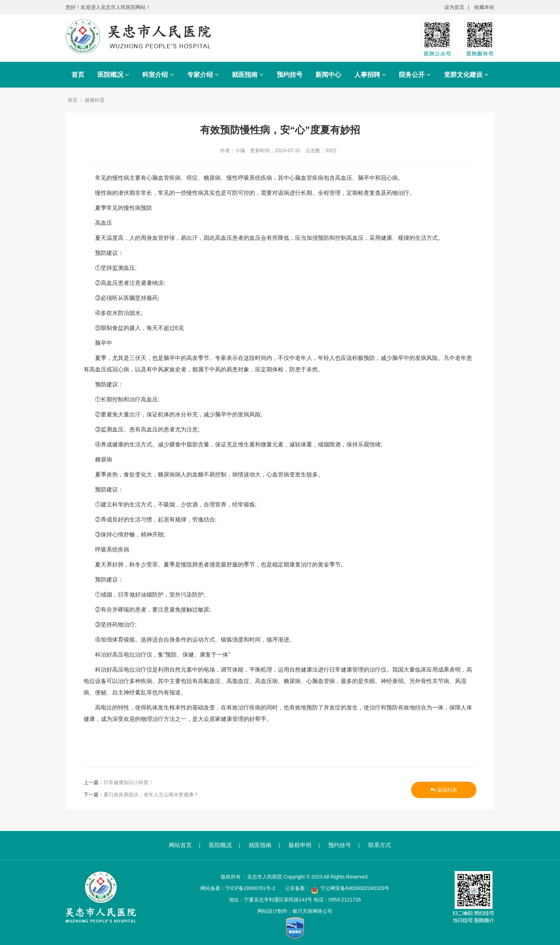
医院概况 (113, 75)
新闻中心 (328, 75)
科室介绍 (158, 75)
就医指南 (248, 75)
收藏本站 (484, 7)
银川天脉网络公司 (312, 911)
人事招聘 (370, 75)
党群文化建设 (466, 75)
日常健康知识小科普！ (129, 782)
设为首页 (454, 7)
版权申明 (300, 845)
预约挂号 (290, 75)
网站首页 (180, 845)
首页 (78, 75)
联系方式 (380, 845)
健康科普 (95, 100)
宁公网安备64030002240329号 (355, 888)
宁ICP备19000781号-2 (250, 888)
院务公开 (415, 75)
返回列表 (444, 790)
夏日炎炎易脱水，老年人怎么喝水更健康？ (151, 795)
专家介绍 (203, 75)
